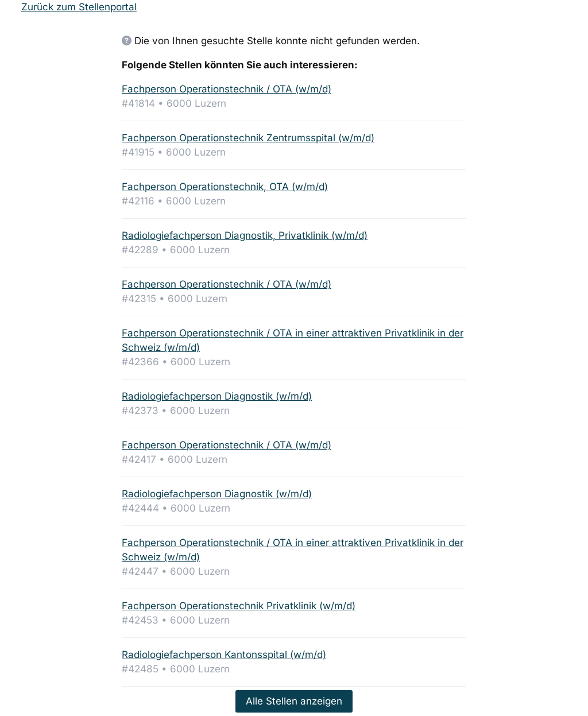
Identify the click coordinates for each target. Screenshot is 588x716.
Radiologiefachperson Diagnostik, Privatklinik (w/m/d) (245, 235)
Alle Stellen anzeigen (294, 701)
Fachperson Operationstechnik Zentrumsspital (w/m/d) (248, 138)
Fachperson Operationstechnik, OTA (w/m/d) (225, 187)
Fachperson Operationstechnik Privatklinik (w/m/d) (239, 606)
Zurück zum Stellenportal (79, 7)
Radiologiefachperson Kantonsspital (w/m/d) (224, 655)
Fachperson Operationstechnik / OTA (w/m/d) (227, 89)
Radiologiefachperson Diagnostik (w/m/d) (217, 396)
